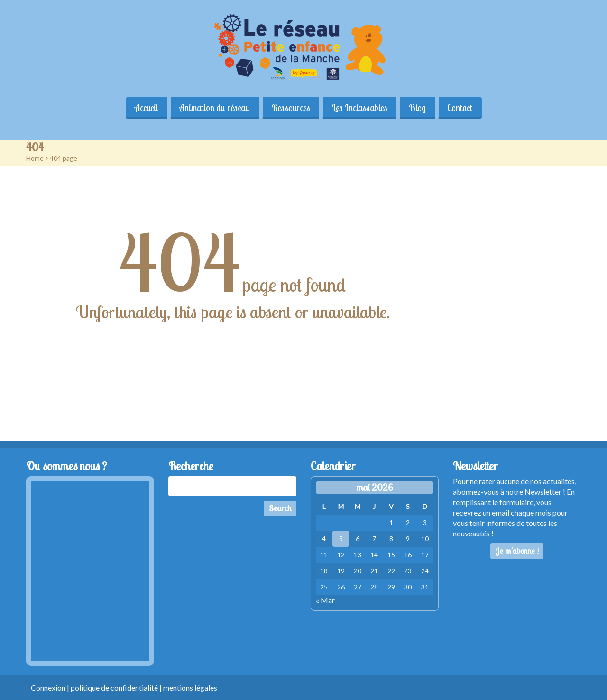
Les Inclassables (360, 108)
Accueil (145, 108)
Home (35, 158)
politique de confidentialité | (117, 687)
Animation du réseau (214, 108)
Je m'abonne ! (517, 551)
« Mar (325, 600)
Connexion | (51, 687)
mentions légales (190, 687)
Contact (461, 108)
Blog (418, 108)
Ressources (291, 108)
